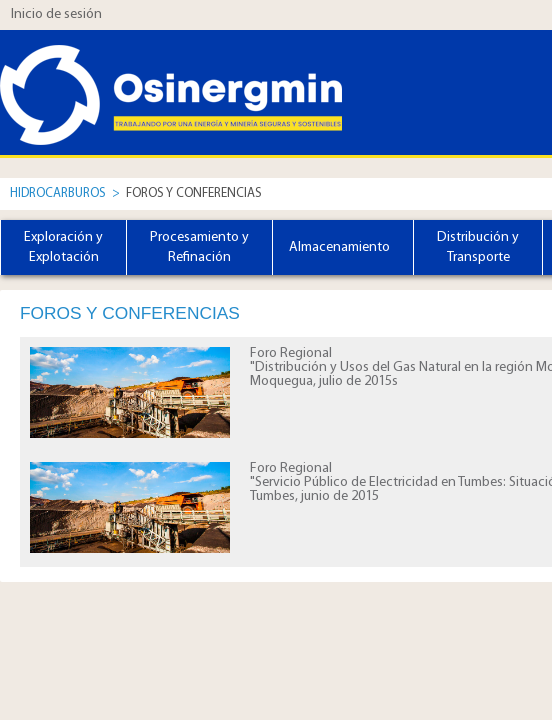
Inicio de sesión (56, 14)
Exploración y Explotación (63, 247)
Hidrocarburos (58, 193)
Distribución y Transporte (478, 247)
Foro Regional (291, 353)
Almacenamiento (339, 247)
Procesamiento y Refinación (199, 247)
